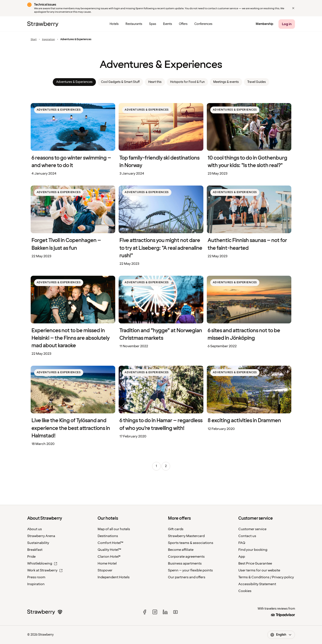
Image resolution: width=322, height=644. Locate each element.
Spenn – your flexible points (190, 570)
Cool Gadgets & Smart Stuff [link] (120, 82)
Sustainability (38, 543)
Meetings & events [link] (226, 82)
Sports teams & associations (191, 543)
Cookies (245, 591)
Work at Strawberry (45, 570)
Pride (31, 557)
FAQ (242, 543)
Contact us (247, 536)
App (242, 557)
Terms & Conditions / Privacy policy (266, 577)
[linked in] (165, 612)
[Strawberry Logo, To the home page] (43, 24)
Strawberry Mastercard (186, 536)
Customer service (252, 529)
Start (34, 40)
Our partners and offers (187, 577)
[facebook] (145, 612)
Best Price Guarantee (255, 563)
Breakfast (35, 550)
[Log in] (287, 24)
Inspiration (48, 40)
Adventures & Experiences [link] (74, 82)
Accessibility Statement (257, 584)
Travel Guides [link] (257, 82)
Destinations (108, 536)
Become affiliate (181, 550)
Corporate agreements (186, 557)
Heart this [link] (155, 82)
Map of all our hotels (114, 529)
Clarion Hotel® (109, 557)
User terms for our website (259, 570)
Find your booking (253, 550)
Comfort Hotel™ (110, 543)
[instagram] (155, 612)
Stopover (105, 570)
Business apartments (185, 563)
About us (35, 529)
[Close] (293, 8)
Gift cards (176, 529)
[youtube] (175, 612)
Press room (36, 577)
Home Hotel (107, 563)
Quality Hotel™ (109, 550)
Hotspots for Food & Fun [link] (187, 82)
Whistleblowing (42, 563)
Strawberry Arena (41, 536)
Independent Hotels (114, 577)
